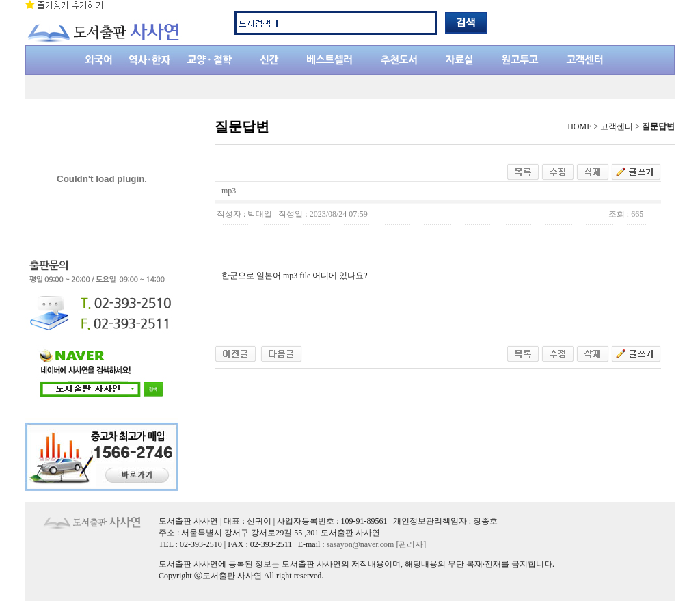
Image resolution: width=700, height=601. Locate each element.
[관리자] (411, 544)
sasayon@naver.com (361, 544)
